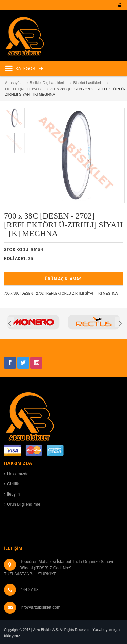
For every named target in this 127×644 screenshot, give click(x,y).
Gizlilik (13, 484)
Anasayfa (13, 83)
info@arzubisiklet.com (40, 607)
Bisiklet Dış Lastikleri (47, 83)
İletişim (13, 494)
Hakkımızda (18, 474)
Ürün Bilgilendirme (24, 504)
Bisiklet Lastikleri (87, 83)
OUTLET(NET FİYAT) (23, 89)
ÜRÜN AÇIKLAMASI (64, 279)
